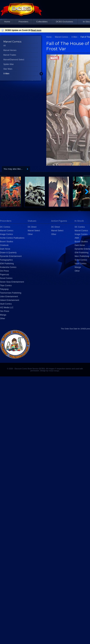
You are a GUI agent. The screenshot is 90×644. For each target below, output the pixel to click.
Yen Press (5, 311)
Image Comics (6, 234)
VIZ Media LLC (7, 308)
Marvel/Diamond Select (14, 60)
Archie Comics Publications (12, 238)
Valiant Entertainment (10, 300)
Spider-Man (9, 64)
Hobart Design (54, 371)
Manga (3, 315)
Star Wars (8, 69)
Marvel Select (34, 231)
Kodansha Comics (8, 267)
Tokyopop (4, 289)
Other (3, 319)
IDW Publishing (7, 264)
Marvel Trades (10, 55)
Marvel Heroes (10, 50)
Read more (36, 30)
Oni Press (4, 271)
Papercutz (5, 275)
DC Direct (32, 227)
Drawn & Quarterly (8, 253)
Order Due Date (71, 329)
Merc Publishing (82, 256)
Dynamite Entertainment (11, 256)
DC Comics (5, 227)
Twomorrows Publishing (11, 293)
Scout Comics (6, 278)
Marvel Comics (61, 37)
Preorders (23, 22)
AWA (77, 238)
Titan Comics (6, 286)
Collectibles (42, 22)
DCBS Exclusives (64, 22)
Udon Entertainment (9, 297)
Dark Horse (5, 249)
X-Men (6, 74)
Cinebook (4, 245)
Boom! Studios (7, 242)
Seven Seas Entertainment (12, 282)
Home (7, 22)
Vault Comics (6, 304)
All (4, 46)
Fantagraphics (6, 260)
